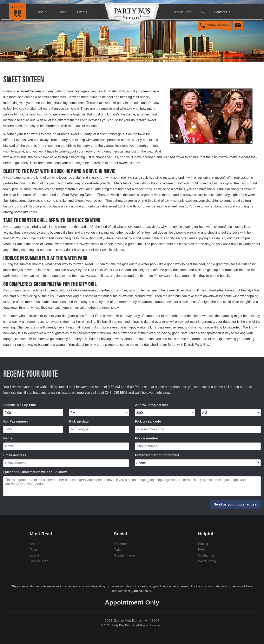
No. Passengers (16, 421)
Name (8, 438)
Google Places (125, 555)
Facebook (121, 544)
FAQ (202, 12)
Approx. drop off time (152, 405)
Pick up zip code (148, 421)
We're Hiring (207, 561)
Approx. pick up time (20, 405)
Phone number (147, 438)
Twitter (119, 550)
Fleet (62, 12)
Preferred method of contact (157, 455)
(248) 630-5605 (116, 393)
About (42, 12)
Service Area (182, 12)
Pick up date (79, 421)
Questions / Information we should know (35, 472)
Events (82, 12)
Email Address (15, 455)
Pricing (203, 544)
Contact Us (222, 12)
